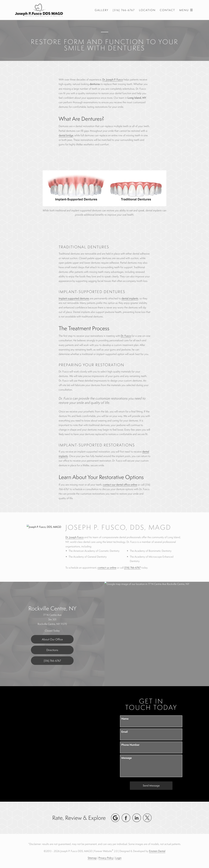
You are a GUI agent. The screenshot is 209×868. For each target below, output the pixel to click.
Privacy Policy (106, 858)
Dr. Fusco (126, 336)
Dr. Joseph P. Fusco (113, 79)
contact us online (107, 568)
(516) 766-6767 (132, 568)
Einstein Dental (157, 851)
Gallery (102, 10)
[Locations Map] (157, 634)
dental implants (130, 298)
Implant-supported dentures (74, 298)
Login (118, 858)
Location (147, 10)
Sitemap (92, 858)
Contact (167, 10)
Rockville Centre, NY (52, 608)
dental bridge (66, 135)
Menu (187, 10)
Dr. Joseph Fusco (75, 537)
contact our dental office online (120, 485)
